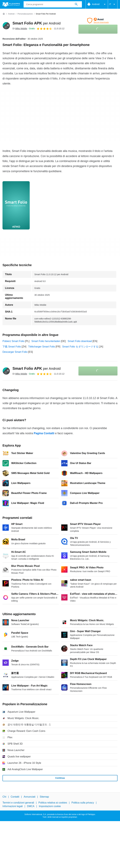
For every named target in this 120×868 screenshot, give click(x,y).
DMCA (31, 806)
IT (113, 4)
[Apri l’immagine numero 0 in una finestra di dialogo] (16, 205)
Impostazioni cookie (50, 806)
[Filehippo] (11, 4)
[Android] (11, 14)
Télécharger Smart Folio (42, 347)
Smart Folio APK (37, 23)
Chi (4, 797)
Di (20, 29)
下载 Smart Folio (12, 347)
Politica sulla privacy (83, 803)
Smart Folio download (80, 341)
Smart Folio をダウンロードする (80, 347)
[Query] (53, 4)
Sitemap (44, 797)
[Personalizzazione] (25, 14)
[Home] (4, 14)
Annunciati (29, 797)
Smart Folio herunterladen (46, 341)
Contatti (15, 797)
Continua (60, 778)
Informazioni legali (13, 806)
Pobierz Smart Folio (14, 341)
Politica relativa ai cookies (53, 803)
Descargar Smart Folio (15, 352)
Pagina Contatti (44, 433)
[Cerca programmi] (76, 4)
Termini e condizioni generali (18, 803)
